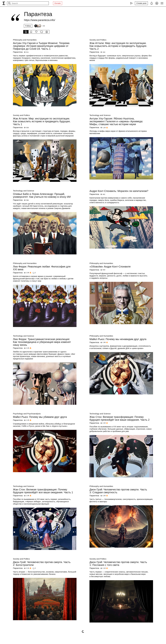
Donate (58, 3)
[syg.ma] (4, 3)
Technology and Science (100, 115)
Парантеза (18, 52)
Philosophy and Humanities (25, 40)
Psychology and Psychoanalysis (27, 414)
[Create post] (141, 3)
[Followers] (39, 26)
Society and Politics (98, 40)
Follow (28, 26)
